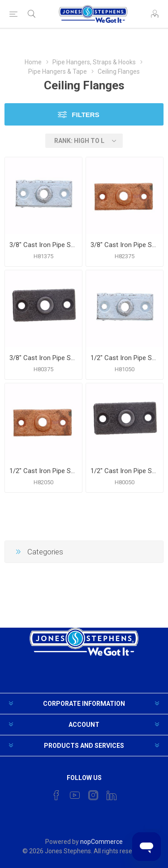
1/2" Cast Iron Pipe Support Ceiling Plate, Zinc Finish (125, 358)
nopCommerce (101, 842)
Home (33, 62)
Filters (85, 115)
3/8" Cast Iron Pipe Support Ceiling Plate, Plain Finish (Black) (43, 358)
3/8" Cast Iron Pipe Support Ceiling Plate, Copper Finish (125, 245)
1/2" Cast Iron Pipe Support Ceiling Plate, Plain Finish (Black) (125, 471)
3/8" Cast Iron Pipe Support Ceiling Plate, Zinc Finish (43, 245)
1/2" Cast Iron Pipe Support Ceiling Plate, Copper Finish (43, 471)
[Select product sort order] (84, 141)
